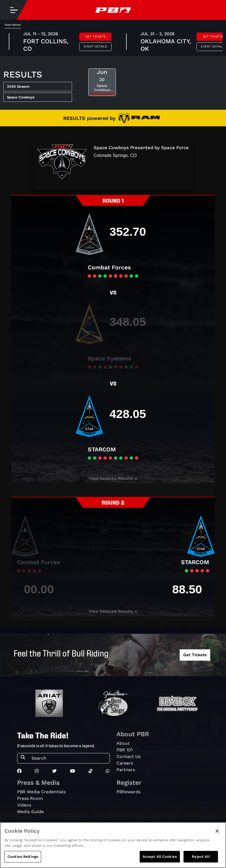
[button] (113, 478)
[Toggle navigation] (14, 10)
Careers (125, 763)
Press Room (30, 798)
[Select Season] (38, 87)
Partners (126, 770)
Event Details (95, 46)
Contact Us (128, 756)
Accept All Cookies (160, 857)
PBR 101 (124, 750)
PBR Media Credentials (41, 792)
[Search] (69, 758)
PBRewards (128, 792)
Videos (24, 805)
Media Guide (30, 812)
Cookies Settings (23, 857)
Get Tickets (95, 37)
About (123, 743)
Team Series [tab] (13, 25)
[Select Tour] (38, 97)
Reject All (201, 857)
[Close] (217, 832)
